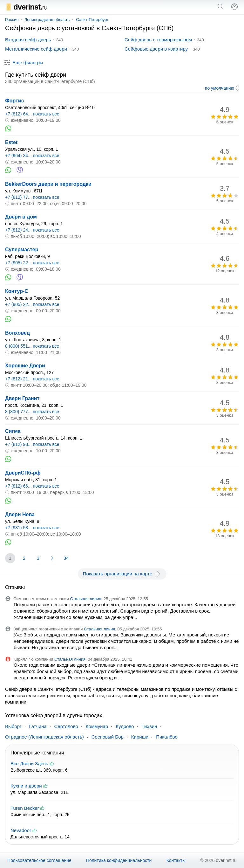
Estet (11, 142)
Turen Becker (25, 808)
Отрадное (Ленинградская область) (44, 737)
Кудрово (125, 726)
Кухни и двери (26, 786)
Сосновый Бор (108, 737)
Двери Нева (20, 514)
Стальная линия (85, 599)
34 (66, 558)
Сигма (13, 431)
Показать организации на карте (122, 574)
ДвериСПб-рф (23, 473)
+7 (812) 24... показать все (32, 230)
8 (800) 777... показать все (32, 412)
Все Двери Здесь (29, 764)
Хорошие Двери (25, 366)
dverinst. (26, 7)
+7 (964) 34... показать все (32, 156)
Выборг (13, 726)
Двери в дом (21, 217)
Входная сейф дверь (28, 40)
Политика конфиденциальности (119, 860)
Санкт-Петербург (92, 20)
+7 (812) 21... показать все (32, 379)
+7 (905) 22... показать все (32, 263)
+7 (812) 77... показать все (32, 197)
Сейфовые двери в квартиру (156, 49)
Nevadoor (21, 830)
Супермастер (22, 250)
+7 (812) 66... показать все (32, 486)
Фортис (15, 101)
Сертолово (66, 726)
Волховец (17, 333)
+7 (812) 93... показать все (32, 444)
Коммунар (97, 726)
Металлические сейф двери (36, 49)
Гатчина (38, 726)
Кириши (140, 737)
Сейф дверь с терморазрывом (158, 40)
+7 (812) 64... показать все (32, 114)
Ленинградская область (47, 20)
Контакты (176, 860)
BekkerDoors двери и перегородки (48, 184)
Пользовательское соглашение (39, 860)
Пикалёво (167, 737)
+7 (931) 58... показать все (32, 528)
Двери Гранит (22, 398)
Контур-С (17, 291)
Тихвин (149, 726)
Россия (12, 20)
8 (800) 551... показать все (32, 346)
